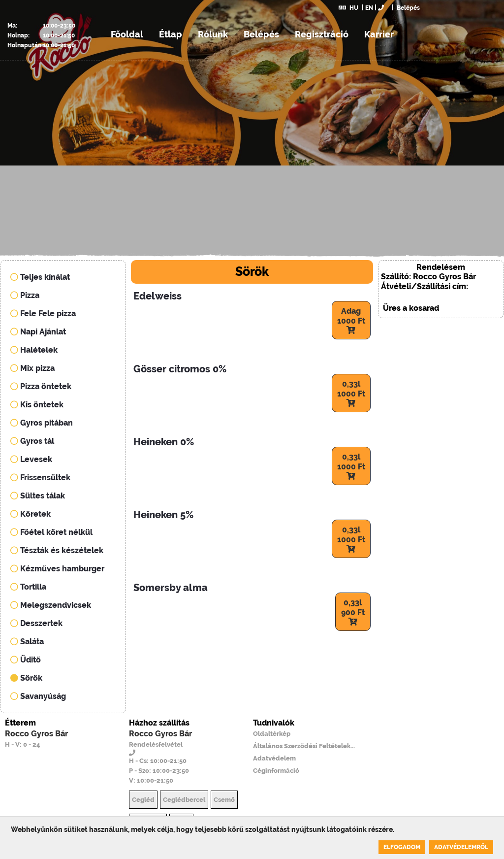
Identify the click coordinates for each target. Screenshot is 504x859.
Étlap (171, 34)
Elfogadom (402, 847)
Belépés (408, 8)
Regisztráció (322, 34)
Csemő (224, 800)
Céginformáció (276, 771)
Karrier (379, 34)
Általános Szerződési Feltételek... (304, 746)
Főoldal (127, 34)
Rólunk (213, 34)
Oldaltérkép (272, 734)
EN (369, 8)
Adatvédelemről (461, 847)
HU (348, 8)
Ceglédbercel (184, 800)
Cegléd (143, 800)
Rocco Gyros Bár (36, 734)
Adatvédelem (274, 758)
